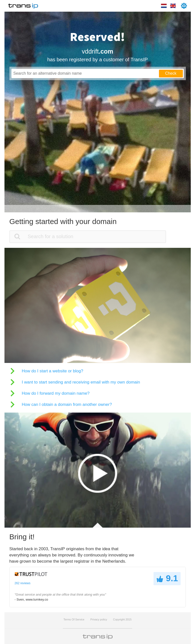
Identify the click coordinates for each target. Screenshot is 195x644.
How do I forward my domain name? (56, 393)
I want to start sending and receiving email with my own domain (81, 382)
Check (171, 73)
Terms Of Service (74, 619)
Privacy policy (99, 619)
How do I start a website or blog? (53, 371)
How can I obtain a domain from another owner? (67, 404)
